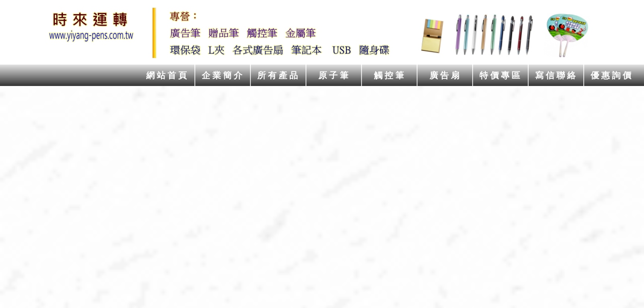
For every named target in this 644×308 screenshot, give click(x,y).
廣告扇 (446, 75)
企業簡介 (223, 75)
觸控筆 (390, 75)
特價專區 (501, 75)
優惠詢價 (612, 75)
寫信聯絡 (556, 75)
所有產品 (279, 75)
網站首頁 (168, 75)
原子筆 (334, 75)
